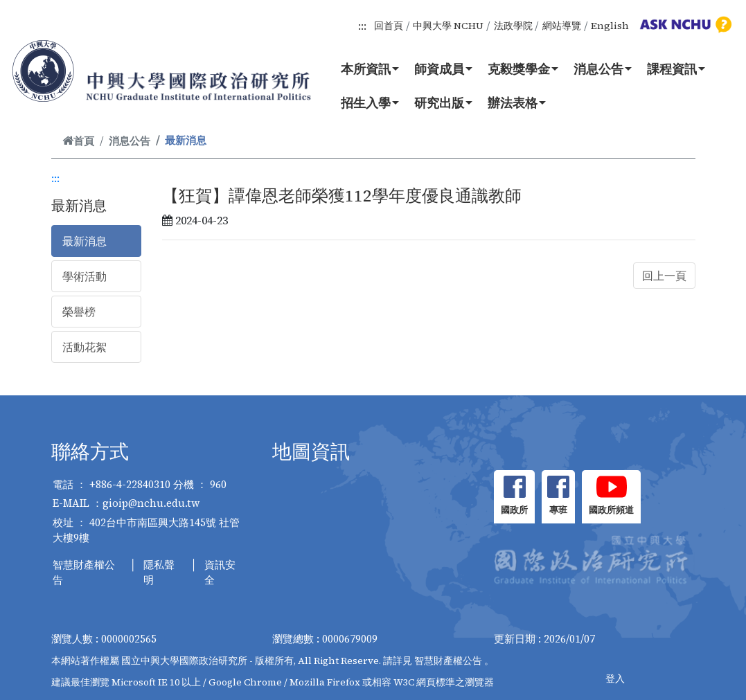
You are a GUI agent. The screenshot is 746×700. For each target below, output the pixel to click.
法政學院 (513, 26)
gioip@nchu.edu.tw (151, 503)
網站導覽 (562, 26)
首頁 (78, 141)
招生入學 (370, 102)
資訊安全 (220, 573)
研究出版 (443, 102)
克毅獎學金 (523, 69)
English (610, 26)
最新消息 (85, 241)
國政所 (514, 510)
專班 (558, 510)
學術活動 (85, 276)
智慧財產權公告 (84, 573)
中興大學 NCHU (448, 26)
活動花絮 (85, 347)
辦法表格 (517, 102)
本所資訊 (370, 69)
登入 (615, 679)
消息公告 (603, 69)
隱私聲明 (159, 573)
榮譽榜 (79, 312)
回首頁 (389, 26)
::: (362, 26)
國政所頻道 (611, 510)
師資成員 (443, 69)
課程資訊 (676, 69)
